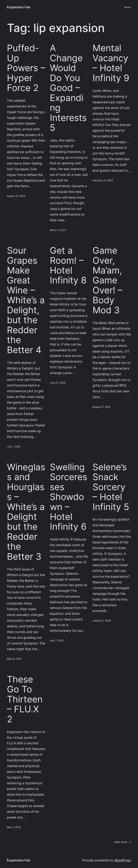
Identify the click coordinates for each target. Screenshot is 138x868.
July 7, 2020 (57, 640)
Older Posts (123, 842)
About (128, 7)
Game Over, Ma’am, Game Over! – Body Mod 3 (107, 280)
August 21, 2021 (102, 407)
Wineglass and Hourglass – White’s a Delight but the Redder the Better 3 (26, 512)
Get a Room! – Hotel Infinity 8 (68, 265)
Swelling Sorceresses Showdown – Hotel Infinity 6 (68, 497)
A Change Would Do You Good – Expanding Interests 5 (68, 88)
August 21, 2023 (16, 196)
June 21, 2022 (58, 383)
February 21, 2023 (103, 180)
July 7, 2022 (14, 446)
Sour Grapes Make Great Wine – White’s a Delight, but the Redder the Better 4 (26, 300)
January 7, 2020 (102, 621)
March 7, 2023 (58, 230)
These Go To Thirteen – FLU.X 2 (25, 699)
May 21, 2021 (14, 659)
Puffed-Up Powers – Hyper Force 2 (26, 68)
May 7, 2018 (14, 827)
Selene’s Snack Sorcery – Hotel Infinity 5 (111, 487)
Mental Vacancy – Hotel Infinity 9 (111, 63)
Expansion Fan (19, 7)
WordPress (123, 860)
